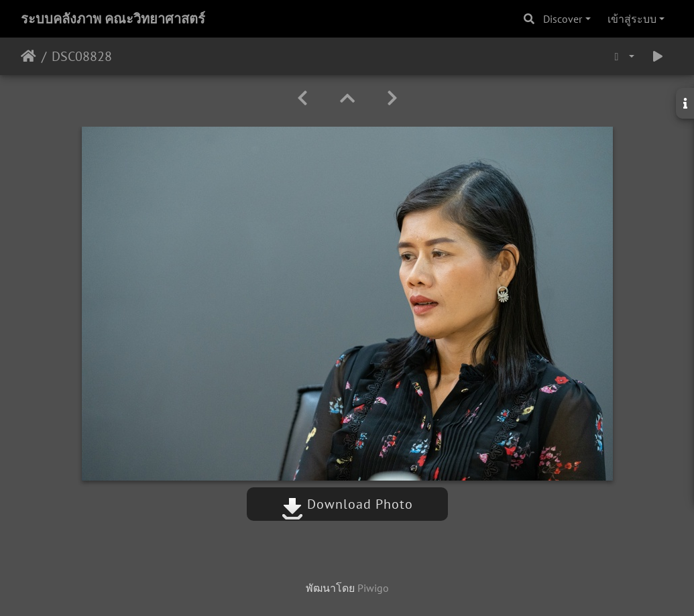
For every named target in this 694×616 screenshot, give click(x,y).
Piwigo (373, 588)
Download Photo (347, 504)
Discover (563, 19)
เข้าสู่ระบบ (632, 19)
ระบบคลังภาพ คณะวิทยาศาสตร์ (113, 19)
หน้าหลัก (28, 56)
